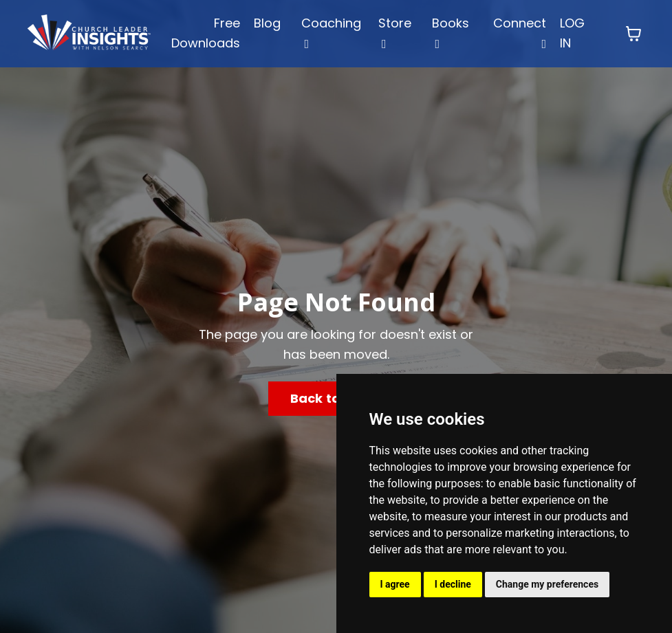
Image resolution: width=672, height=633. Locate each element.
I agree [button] (395, 584)
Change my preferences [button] (547, 584)
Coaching (331, 32)
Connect (520, 32)
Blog (267, 23)
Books (451, 32)
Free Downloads (206, 33)
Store (395, 32)
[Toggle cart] (633, 34)
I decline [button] (453, 584)
